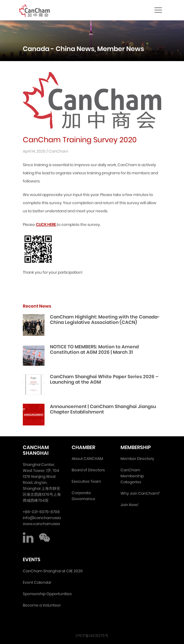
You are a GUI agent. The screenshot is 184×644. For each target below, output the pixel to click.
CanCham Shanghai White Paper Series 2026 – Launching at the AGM (104, 379)
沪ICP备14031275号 (92, 636)
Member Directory (137, 459)
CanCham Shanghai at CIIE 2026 (53, 571)
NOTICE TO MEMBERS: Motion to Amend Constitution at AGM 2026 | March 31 (94, 349)
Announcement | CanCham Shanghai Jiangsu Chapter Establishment (103, 409)
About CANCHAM (87, 459)
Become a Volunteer (42, 605)
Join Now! (129, 505)
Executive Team (86, 481)
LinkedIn (28, 538)
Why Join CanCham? (140, 493)
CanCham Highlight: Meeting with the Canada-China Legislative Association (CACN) (105, 320)
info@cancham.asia (42, 518)
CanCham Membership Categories (132, 476)
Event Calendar (37, 582)
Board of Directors (88, 470)
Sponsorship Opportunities (47, 594)
